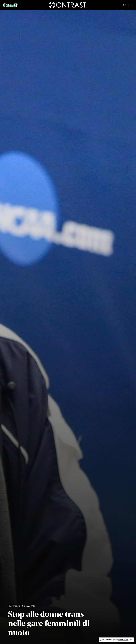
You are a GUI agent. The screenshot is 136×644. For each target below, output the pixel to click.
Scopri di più (123, 640)
